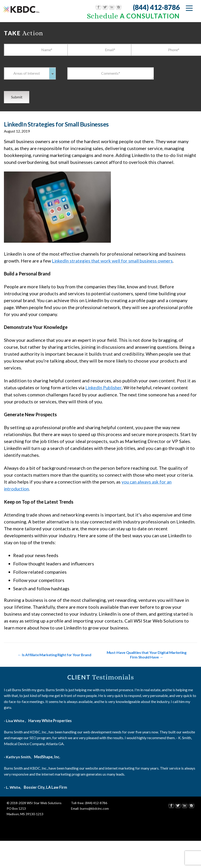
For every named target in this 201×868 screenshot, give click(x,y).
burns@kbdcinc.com (94, 808)
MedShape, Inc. (47, 756)
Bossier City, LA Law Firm (45, 787)
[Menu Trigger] (189, 8)
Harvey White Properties (50, 720)
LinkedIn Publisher (105, 387)
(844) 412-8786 (156, 7)
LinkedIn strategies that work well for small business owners (114, 261)
